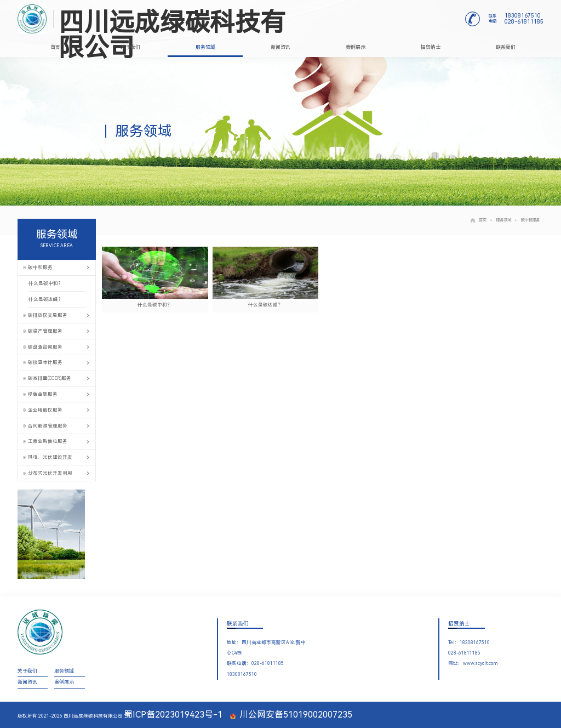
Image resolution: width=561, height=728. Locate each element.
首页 (55, 47)
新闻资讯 (280, 47)
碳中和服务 (527, 220)
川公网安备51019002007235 (291, 715)
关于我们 (130, 47)
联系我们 (506, 47)
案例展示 (356, 47)
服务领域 (205, 47)
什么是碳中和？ (46, 283)
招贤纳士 (431, 47)
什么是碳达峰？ (46, 299)
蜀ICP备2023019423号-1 (173, 715)
